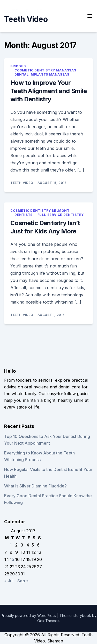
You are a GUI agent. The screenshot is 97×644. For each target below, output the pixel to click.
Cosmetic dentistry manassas (45, 70)
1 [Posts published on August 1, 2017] (11, 545)
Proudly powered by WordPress (29, 616)
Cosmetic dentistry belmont (40, 211)
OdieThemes (48, 621)
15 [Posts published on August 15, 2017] (12, 559)
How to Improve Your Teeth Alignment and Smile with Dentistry (48, 91)
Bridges (18, 66)
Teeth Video (26, 19)
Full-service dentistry (61, 215)
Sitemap (55, 641)
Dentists (24, 215)
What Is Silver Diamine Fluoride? (35, 486)
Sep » (23, 581)
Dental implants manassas (42, 74)
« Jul (9, 581)
